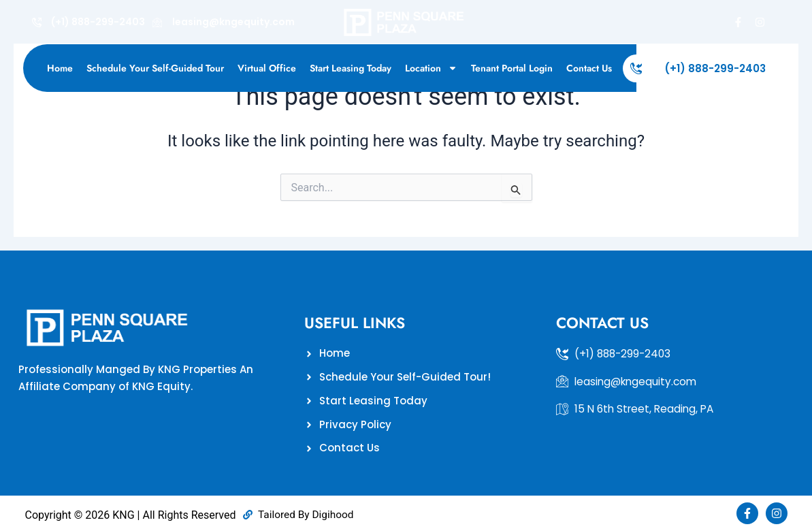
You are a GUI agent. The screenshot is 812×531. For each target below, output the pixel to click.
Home (60, 68)
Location (431, 68)
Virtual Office (267, 68)
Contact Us (589, 68)
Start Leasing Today (351, 68)
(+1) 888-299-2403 (715, 68)
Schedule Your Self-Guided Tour (155, 68)
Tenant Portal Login (512, 68)
